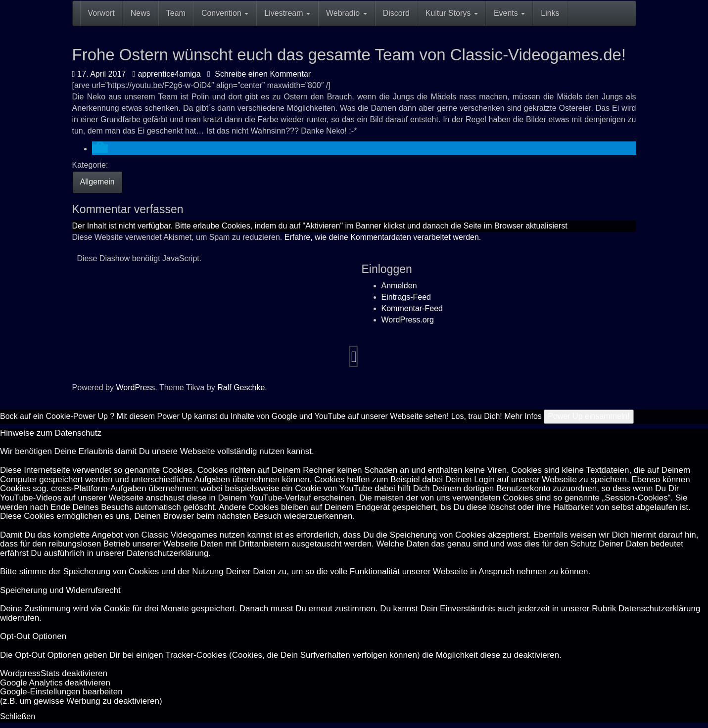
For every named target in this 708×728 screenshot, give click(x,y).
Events (509, 13)
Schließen (18, 716)
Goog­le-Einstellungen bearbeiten (61, 692)
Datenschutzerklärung (167, 553)
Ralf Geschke (241, 387)
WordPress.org (408, 320)
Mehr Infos (523, 416)
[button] (100, 149)
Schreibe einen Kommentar (259, 74)
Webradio (347, 13)
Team (176, 13)
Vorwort (101, 13)
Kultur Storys (452, 13)
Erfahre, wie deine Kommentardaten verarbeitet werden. (383, 237)
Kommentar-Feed (412, 308)
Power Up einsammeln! (589, 416)
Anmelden (399, 286)
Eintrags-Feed (406, 297)
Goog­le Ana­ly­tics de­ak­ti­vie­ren (55, 683)
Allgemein (97, 182)
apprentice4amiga (167, 74)
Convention (225, 13)
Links (550, 13)
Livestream (287, 13)
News (141, 13)
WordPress (135, 387)
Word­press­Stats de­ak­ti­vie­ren (54, 673)
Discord (396, 13)
